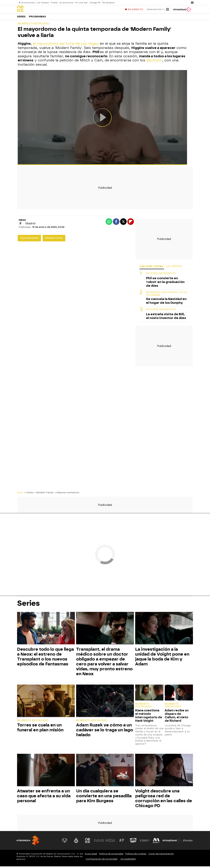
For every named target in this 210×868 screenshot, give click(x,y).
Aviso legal (91, 855)
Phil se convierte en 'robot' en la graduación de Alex (165, 284)
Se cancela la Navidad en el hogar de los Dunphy (166, 302)
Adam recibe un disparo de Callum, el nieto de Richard (177, 717)
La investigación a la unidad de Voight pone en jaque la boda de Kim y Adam (162, 658)
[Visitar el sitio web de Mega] (111, 842)
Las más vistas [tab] (151, 268)
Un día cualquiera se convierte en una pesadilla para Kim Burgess (104, 797)
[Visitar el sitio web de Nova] (99, 842)
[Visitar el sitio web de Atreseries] (122, 842)
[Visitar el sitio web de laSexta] (76, 842)
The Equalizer (107, 3)
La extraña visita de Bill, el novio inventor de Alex (166, 318)
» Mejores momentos (67, 494)
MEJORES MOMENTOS (161, 275)
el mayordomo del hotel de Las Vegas (66, 45)
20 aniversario (28, 3)
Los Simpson (42, 3)
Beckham (154, 62)
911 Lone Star (80, 3)
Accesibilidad (128, 861)
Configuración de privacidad (101, 861)
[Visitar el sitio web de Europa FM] (145, 842)
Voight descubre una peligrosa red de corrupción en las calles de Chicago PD (164, 800)
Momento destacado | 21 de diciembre (167, 295)
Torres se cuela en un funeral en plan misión (40, 729)
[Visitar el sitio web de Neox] (88, 842)
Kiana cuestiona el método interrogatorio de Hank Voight (149, 717)
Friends (54, 3)
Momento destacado (33, 722)
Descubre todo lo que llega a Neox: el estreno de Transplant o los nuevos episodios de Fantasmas (45, 658)
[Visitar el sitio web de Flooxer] (188, 842)
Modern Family (54, 240)
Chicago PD (94, 3)
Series (21, 18)
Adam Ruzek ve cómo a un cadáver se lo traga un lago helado (105, 732)
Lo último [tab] (174, 268)
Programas (37, 18)
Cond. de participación (161, 855)
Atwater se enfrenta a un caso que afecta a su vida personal (44, 797)
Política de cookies (136, 855)
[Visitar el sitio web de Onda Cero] (133, 842)
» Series (29, 494)
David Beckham (29, 240)
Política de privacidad (111, 855)
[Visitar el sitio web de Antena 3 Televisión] (65, 842)
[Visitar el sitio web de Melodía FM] (156, 842)
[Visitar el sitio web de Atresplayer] (172, 842)
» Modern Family (44, 494)
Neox (20, 494)
